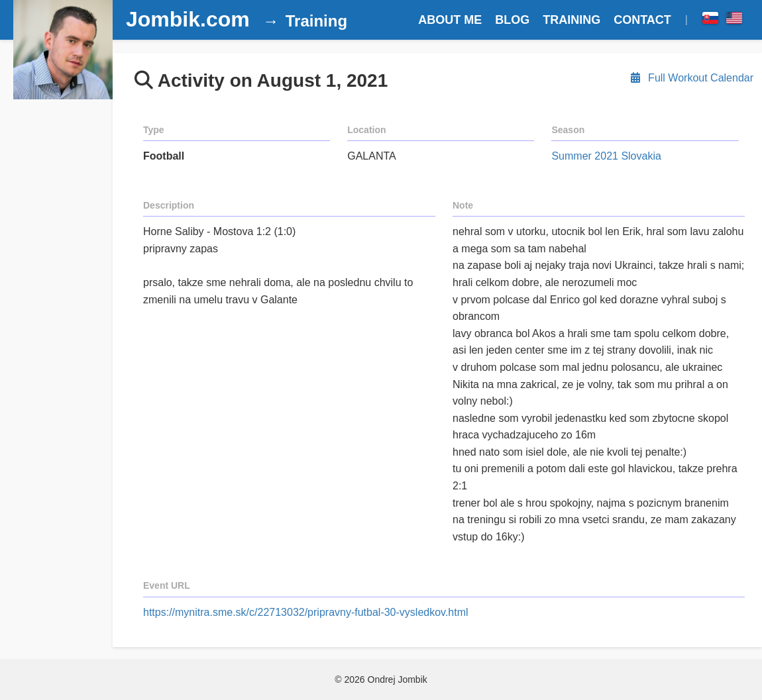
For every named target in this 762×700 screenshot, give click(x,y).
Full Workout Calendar (691, 78)
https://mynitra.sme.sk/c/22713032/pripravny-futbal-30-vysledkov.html (306, 612)
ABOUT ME (450, 20)
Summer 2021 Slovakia (606, 156)
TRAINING (571, 20)
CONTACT (642, 20)
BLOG (512, 20)
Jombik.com (188, 19)
